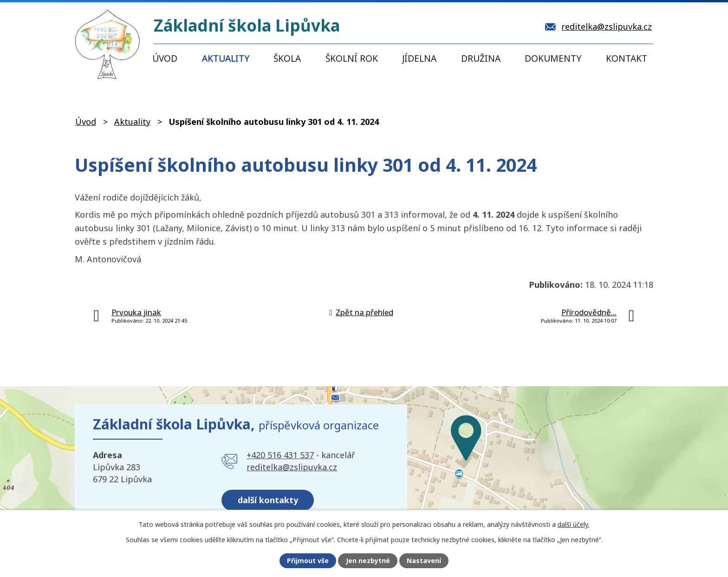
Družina (481, 58)
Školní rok (352, 58)
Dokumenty (553, 58)
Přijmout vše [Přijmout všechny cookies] (308, 561)
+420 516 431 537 (280, 455)
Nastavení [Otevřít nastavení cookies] (424, 561)
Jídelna (419, 58)
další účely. (573, 524)
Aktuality (226, 58)
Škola (287, 58)
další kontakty (268, 499)
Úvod (165, 58)
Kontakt (627, 58)
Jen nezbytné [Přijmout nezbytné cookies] (368, 561)
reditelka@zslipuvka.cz (292, 467)
